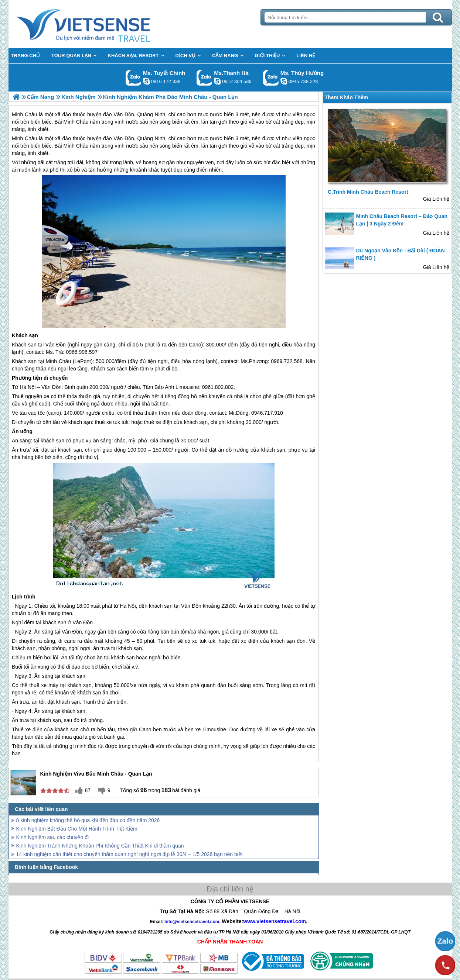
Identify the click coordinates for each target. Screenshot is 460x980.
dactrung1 (284, 81)
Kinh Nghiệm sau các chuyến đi (53, 837)
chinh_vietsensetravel (146, 81)
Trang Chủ (102, 24)
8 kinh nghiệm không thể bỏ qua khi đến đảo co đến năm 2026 (88, 820)
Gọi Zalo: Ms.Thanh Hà (205, 78)
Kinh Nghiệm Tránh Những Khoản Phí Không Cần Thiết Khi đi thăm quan (100, 846)
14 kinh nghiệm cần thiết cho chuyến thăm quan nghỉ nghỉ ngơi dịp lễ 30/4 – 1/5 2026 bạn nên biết (130, 854)
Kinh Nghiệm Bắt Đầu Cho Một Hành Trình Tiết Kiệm (77, 829)
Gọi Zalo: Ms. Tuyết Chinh (134, 78)
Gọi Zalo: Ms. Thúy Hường (271, 78)
